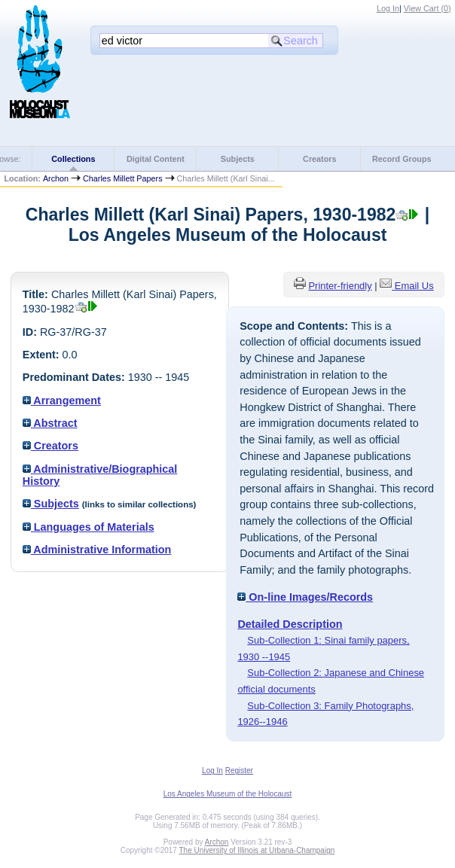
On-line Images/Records (305, 597)
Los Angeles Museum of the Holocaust (228, 794)
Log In (388, 8)
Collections (73, 159)
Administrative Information (97, 550)
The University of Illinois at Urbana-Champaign (257, 850)
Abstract (50, 423)
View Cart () (428, 8)
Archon (56, 178)
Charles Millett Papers (122, 178)
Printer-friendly (340, 286)
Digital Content (156, 159)
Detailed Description (290, 624)
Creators (319, 159)
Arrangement (62, 400)
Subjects (238, 159)
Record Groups (402, 159)
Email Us (414, 286)
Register (239, 771)
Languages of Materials (89, 527)
